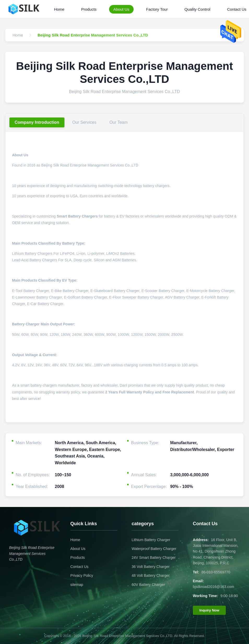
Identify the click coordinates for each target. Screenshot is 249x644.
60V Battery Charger (148, 585)
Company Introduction (37, 122)
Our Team (118, 122)
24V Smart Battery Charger (154, 558)
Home (59, 9)
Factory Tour (157, 9)
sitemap (77, 585)
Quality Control (197, 9)
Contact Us (79, 567)
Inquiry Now (209, 610)
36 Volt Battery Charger (151, 567)
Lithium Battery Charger (151, 540)
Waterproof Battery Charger (154, 549)
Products (89, 9)
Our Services (84, 122)
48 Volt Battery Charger (151, 575)
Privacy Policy (82, 575)
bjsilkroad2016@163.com (214, 587)
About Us (121, 9)
